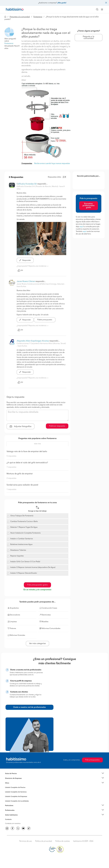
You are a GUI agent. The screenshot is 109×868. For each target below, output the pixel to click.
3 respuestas (27, 164)
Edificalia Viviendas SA (27, 184)
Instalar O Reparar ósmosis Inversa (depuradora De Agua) (33, 567)
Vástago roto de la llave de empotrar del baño (27, 452)
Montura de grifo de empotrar (20, 474)
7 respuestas (11, 467)
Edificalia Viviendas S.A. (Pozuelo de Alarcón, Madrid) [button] (38, 187)
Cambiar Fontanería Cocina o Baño (24, 522)
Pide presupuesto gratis (37, 585)
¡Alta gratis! (62, 3)
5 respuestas (11, 456)
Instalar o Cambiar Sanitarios (22, 539)
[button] (9, 32)
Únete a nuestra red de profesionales (29, 707)
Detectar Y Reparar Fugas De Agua (24, 527)
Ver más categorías (37, 644)
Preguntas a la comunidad (20, 17)
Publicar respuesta (57, 426)
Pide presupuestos (92, 760)
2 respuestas (11, 478)
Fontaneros (38, 17)
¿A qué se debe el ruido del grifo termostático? (27, 463)
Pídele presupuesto (45, 320)
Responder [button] (25, 260)
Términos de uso (25, 841)
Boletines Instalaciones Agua (21, 544)
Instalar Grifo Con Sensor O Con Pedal (25, 562)
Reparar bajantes (17, 556)
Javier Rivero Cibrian (26, 281)
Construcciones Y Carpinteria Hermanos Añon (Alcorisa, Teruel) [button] (41, 344)
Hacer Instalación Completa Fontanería (25, 533)
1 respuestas (11, 489)
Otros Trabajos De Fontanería (22, 516)
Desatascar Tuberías (18, 550)
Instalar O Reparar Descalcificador (24, 573)
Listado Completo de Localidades (17, 801)
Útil (20, 270)
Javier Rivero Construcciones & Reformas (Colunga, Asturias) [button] (41, 284)
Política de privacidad (44, 841)
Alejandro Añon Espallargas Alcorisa (33, 341)
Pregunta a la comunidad (89, 38)
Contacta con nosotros (13, 823)
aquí (81, 227)
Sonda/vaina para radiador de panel (22, 485)
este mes (37, 444)
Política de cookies (63, 841)
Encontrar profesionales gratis (89, 206)
